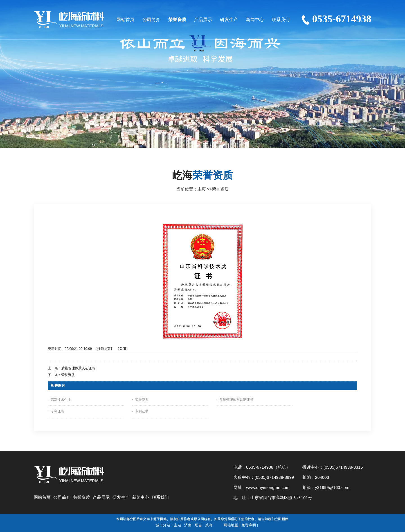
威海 (209, 525)
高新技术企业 (61, 400)
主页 (202, 189)
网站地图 (231, 525)
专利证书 (57, 411)
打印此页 (104, 349)
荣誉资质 (220, 189)
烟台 (198, 525)
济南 (188, 525)
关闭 (123, 349)
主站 (177, 525)
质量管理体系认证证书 (78, 368)
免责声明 (249, 525)
